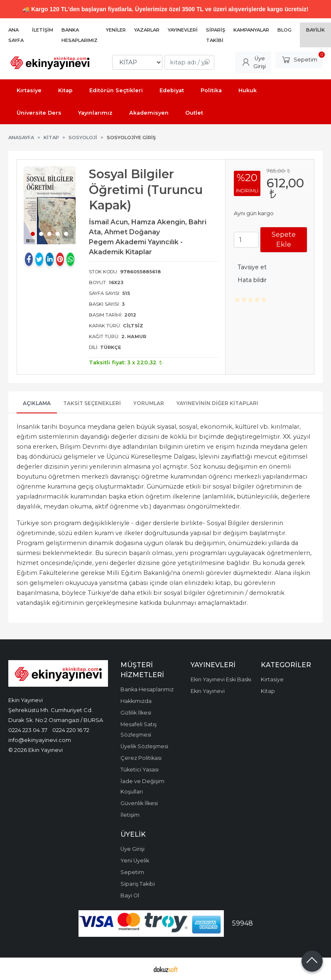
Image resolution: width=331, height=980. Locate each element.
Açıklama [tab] (37, 403)
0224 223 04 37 (28, 730)
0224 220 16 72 (71, 730)
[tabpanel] (50, 205)
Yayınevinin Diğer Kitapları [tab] (217, 403)
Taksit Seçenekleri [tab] (92, 403)
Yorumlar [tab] (149, 403)
